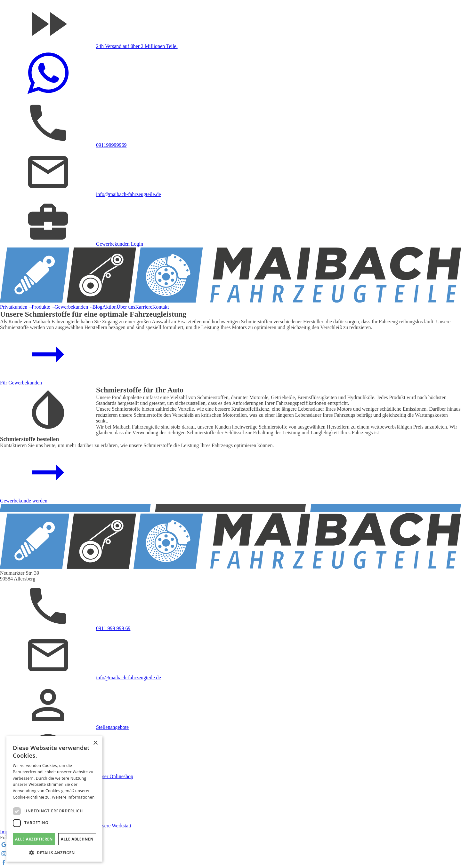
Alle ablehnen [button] (77, 839)
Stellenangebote (112, 727)
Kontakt (161, 307)
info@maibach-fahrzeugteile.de (129, 194)
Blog (97, 307)
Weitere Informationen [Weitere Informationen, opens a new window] (73, 797)
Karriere (144, 307)
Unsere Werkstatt (114, 826)
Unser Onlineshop (115, 776)
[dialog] (54, 799)
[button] (54, 852)
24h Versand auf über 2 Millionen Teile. (137, 46)
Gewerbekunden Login (120, 244)
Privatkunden (14, 307)
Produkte (41, 307)
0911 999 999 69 (113, 628)
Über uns (126, 307)
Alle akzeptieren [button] (34, 839)
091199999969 (111, 145)
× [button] (95, 743)
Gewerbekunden (71, 307)
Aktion (109, 307)
